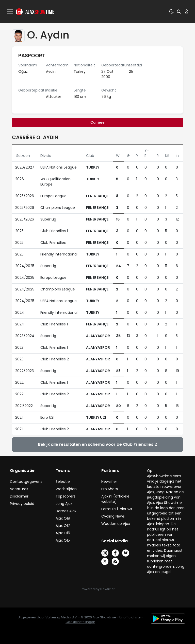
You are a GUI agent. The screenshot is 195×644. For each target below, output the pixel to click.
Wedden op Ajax (116, 524)
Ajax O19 (63, 518)
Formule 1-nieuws (117, 509)
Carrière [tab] (97, 122)
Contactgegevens (26, 482)
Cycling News (113, 516)
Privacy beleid (22, 504)
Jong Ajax (64, 504)
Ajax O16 (63, 533)
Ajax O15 (63, 540)
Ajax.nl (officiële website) (115, 499)
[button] (179, 11)
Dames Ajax (66, 511)
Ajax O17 (63, 526)
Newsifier (109, 482)
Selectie (63, 482)
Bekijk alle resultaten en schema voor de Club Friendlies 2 (97, 444)
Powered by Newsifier (98, 589)
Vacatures (19, 489)
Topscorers (66, 496)
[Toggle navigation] (10, 12)
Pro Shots (110, 489)
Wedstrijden (66, 489)
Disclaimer (19, 496)
